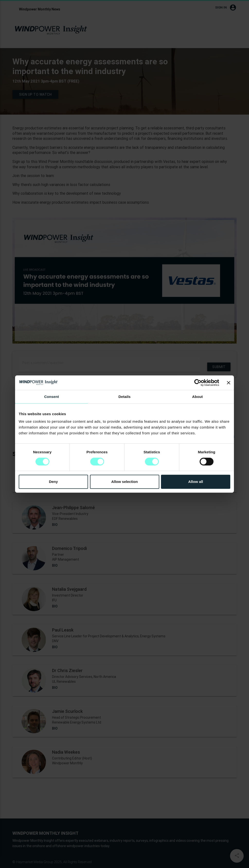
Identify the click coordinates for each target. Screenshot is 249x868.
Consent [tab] (52, 397)
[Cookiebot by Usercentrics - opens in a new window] (198, 383)
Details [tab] (124, 397)
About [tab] (197, 397)
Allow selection (124, 482)
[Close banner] (229, 383)
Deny (53, 482)
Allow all (196, 482)
